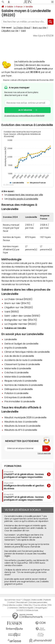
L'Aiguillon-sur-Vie (10, 31)
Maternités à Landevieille (18, 377)
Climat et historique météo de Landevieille (27, 352)
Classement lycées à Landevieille (22, 364)
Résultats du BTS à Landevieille (21, 430)
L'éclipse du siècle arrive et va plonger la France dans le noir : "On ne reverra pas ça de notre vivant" (27, 572)
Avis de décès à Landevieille (19, 356)
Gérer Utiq (28, 605)
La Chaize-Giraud (22, 28)
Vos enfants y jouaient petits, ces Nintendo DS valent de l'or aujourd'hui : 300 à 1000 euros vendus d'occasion (26, 563)
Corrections (13, 608)
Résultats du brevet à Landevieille (22, 426)
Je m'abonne (25, 110)
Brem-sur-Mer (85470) (17, 303)
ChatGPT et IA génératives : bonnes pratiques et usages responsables (24, 475)
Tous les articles (40, 605)
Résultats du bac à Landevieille (21, 422)
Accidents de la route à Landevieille (23, 360)
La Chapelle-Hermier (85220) (20, 324)
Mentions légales (26, 608)
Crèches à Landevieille (16, 372)
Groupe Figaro (41, 608)
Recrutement (22, 602)
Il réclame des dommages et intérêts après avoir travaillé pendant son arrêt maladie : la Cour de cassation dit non (25, 528)
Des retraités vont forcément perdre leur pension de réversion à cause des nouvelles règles (25, 554)
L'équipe (27, 600)
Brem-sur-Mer (40, 28)
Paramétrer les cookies (13, 605)
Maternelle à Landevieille (18, 368)
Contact (12, 602)
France (19, 7)
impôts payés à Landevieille (23, 199)
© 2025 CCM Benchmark (27, 610)
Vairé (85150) (12, 312)
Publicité (47, 600)
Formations (13, 466)
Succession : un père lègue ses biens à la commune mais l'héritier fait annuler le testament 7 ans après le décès (24, 537)
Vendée (29, 7)
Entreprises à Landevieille (18, 397)
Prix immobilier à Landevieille (20, 401)
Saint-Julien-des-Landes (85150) (22, 316)
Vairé (23, 31)
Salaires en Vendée (15, 328)
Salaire (10, 7)
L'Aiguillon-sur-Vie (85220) (19, 307)
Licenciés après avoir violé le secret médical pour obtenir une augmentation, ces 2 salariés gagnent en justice (26, 581)
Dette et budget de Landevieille (21, 344)
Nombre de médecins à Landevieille (24, 385)
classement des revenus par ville (25, 195)
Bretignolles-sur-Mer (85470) (21, 320)
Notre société (37, 600)
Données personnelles (38, 602)
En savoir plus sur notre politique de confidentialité (24, 116)
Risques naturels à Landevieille (21, 381)
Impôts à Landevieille (16, 348)
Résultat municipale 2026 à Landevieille (25, 417)
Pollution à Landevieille (16, 393)
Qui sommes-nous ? (13, 600)
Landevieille (11, 339)
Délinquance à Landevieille (19, 389)
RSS (50, 605)
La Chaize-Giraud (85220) (18, 299)
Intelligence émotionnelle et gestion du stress (24, 486)
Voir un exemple (44, 453)
